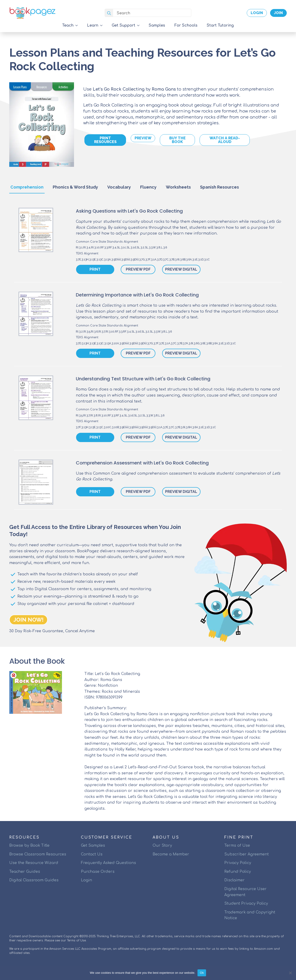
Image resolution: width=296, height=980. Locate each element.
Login (86, 880)
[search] (109, 13)
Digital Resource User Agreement (245, 892)
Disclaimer (234, 880)
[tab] (27, 187)
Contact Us (92, 854)
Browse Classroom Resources (38, 854)
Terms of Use (237, 846)
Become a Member (171, 854)
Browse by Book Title (29, 846)
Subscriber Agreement (247, 854)
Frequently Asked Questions (108, 863)
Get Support (123, 25)
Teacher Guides (25, 872)
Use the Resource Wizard (34, 863)
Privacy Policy (238, 863)
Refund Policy (238, 872)
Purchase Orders (98, 872)
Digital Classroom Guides (34, 880)
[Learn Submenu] (103, 25)
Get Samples (93, 846)
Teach (68, 25)
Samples (157, 25)
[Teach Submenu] (78, 25)
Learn (93, 25)
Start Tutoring (220, 25)
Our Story (162, 846)
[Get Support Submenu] (140, 25)
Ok (202, 973)
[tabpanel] (148, 361)
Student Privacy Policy (246, 904)
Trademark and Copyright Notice (250, 915)
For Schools (186, 25)
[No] (290, 973)
